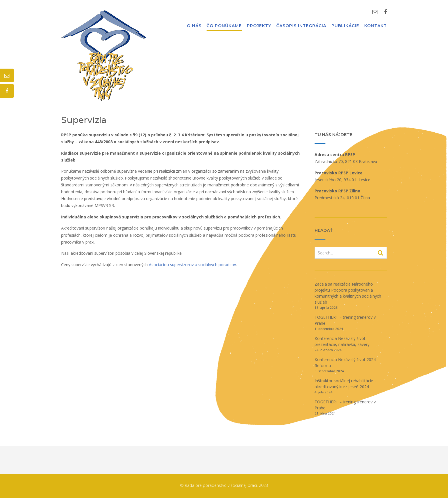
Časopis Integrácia (301, 26)
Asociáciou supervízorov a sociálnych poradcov (192, 265)
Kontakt (376, 26)
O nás (194, 26)
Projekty (259, 26)
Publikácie (345, 26)
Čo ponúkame (224, 26)
